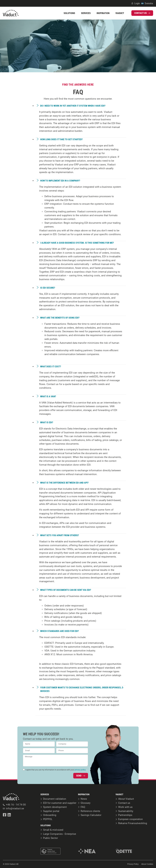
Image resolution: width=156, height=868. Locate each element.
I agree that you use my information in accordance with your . (56, 770)
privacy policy (80, 770)
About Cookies (147, 864)
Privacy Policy (133, 864)
